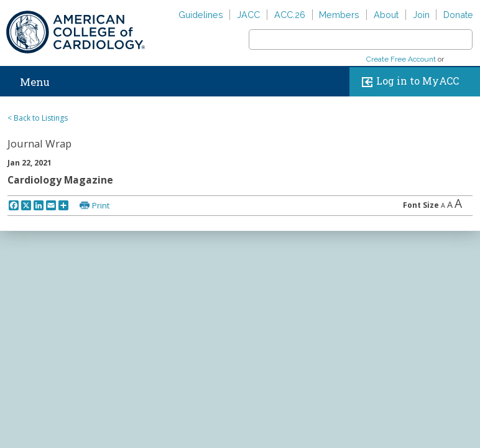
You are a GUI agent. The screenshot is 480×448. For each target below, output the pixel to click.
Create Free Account (401, 59)
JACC (248, 15)
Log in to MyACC (408, 82)
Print (101, 205)
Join (421, 15)
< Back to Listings (38, 118)
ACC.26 (290, 15)
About (386, 15)
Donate (458, 15)
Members (339, 15)
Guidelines (201, 15)
